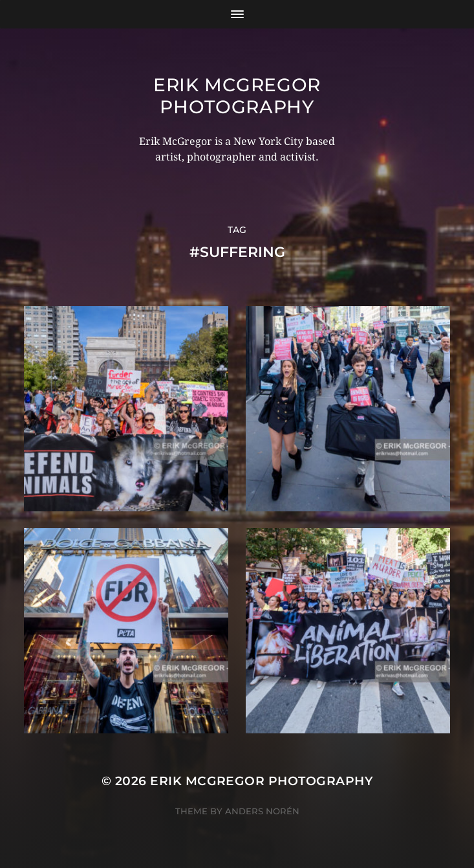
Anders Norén (262, 811)
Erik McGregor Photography (237, 96)
